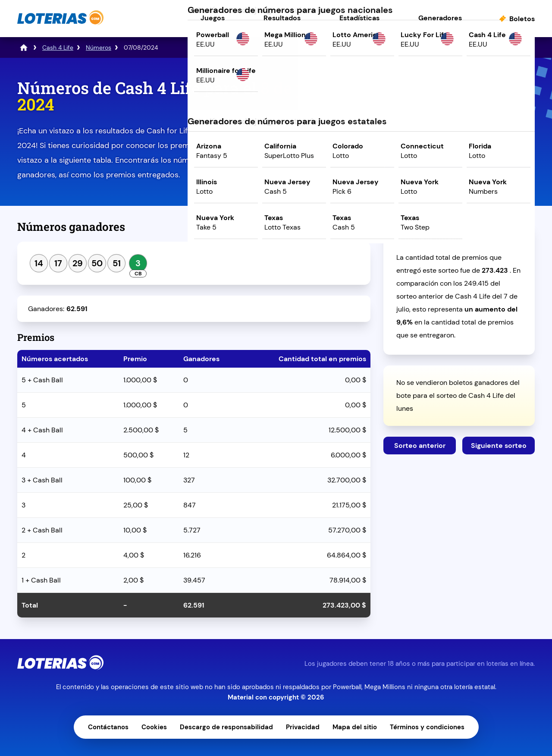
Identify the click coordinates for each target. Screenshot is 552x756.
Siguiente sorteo (499, 446)
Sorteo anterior (420, 446)
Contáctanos (108, 727)
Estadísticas (359, 18)
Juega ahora (459, 154)
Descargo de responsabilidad (226, 727)
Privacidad (303, 727)
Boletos (522, 19)
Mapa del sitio (355, 727)
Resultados (282, 18)
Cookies (154, 727)
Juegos (213, 18)
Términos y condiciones (427, 727)
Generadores (440, 18)
